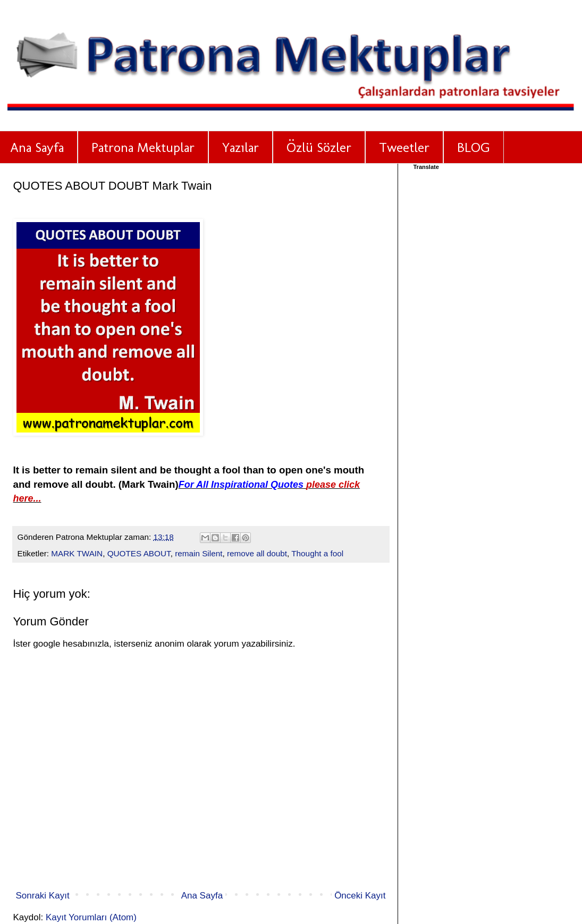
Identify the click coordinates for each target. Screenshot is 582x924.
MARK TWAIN (77, 553)
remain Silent (199, 553)
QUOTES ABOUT (139, 553)
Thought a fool (317, 553)
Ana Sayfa (202, 896)
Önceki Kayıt (360, 896)
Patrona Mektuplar (143, 147)
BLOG (474, 147)
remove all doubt (257, 553)
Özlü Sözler (319, 147)
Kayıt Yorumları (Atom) (91, 917)
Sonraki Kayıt (43, 896)
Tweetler (404, 147)
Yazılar (241, 147)
